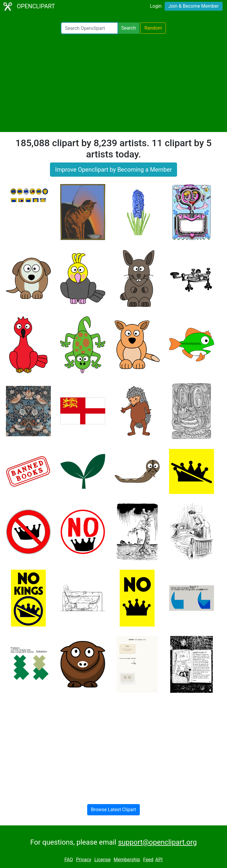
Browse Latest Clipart (114, 810)
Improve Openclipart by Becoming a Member (113, 170)
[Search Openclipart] (89, 28)
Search (128, 28)
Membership (127, 860)
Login (156, 6)
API (159, 860)
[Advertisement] (113, 83)
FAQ (69, 860)
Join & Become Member (194, 6)
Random (153, 28)
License (102, 860)
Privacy (84, 860)
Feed (148, 860)
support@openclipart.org (157, 842)
